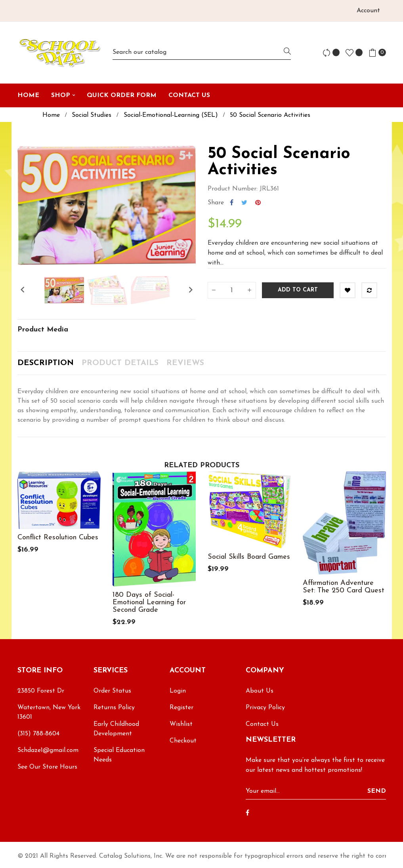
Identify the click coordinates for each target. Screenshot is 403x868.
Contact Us (262, 724)
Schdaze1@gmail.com (48, 750)
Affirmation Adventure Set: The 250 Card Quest (344, 587)
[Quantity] (232, 290)
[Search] (202, 52)
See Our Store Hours (47, 767)
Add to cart (298, 290)
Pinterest (258, 203)
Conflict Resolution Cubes (58, 538)
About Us (260, 691)
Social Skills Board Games (249, 557)
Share (232, 203)
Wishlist (181, 724)
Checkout (183, 741)
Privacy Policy (265, 708)
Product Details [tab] (120, 363)
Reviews (185, 363)
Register (181, 708)
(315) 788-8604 (38, 734)
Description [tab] (46, 363)
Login (178, 691)
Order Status (112, 691)
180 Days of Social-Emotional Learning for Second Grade (149, 602)
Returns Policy (114, 708)
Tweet (244, 203)
